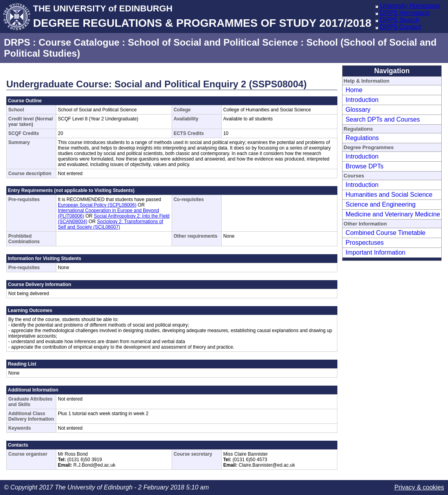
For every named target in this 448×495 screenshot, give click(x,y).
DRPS (17, 42)
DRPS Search (400, 20)
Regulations (362, 138)
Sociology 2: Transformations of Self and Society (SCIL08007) (110, 224)
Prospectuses (365, 243)
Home (354, 90)
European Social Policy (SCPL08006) (97, 205)
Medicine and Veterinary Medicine (393, 214)
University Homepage (410, 6)
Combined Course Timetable (386, 233)
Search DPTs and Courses (383, 119)
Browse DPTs (365, 166)
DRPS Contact (400, 27)
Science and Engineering (381, 204)
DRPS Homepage (405, 13)
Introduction (362, 100)
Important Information (376, 252)
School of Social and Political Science (213, 42)
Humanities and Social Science (389, 195)
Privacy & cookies (419, 487)
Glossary (358, 110)
